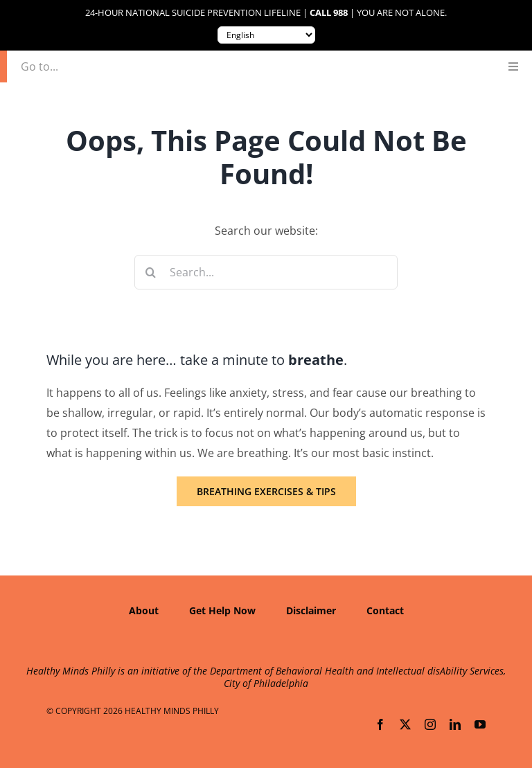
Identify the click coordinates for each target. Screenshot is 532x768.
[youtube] (480, 724)
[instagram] (430, 724)
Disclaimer (311, 610)
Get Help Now (222, 610)
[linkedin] (455, 724)
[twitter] (405, 724)
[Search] (152, 272)
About (144, 610)
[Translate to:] (266, 35)
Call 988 (329, 13)
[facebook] (380, 724)
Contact (385, 610)
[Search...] (266, 272)
